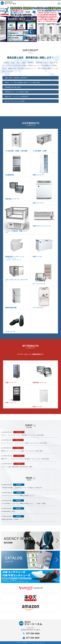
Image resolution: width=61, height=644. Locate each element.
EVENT (30, 425)
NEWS (30, 478)
